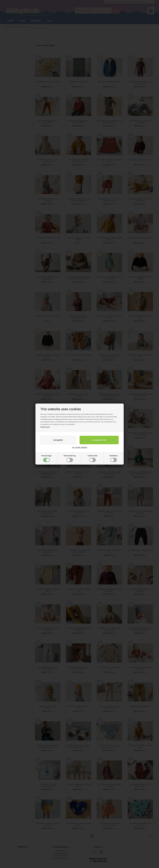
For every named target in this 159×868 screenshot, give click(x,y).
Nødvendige (46, 458)
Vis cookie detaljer (80, 447)
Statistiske (114, 458)
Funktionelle (92, 458)
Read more (45, 427)
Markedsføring (70, 458)
